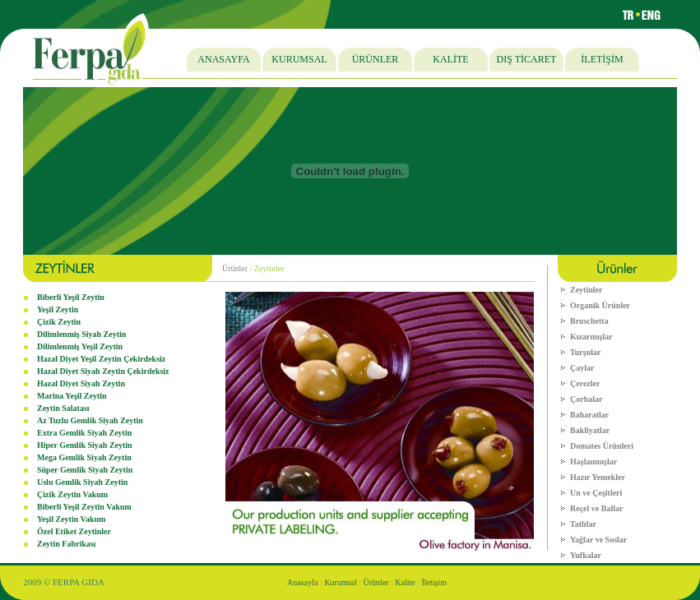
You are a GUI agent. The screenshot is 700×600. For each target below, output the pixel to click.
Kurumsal (340, 582)
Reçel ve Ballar (596, 508)
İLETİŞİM (602, 59)
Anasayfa (303, 582)
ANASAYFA (223, 59)
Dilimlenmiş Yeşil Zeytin (80, 346)
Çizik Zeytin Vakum (72, 494)
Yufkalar (586, 555)
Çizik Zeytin (59, 322)
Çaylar (582, 368)
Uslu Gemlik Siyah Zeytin (82, 482)
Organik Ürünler (600, 305)
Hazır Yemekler (598, 477)
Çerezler (585, 383)
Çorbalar (586, 399)
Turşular (585, 352)
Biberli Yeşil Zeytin (71, 297)
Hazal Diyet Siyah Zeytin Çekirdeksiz (103, 371)
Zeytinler (586, 290)
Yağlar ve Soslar (598, 540)
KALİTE (450, 59)
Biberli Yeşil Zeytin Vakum (84, 507)
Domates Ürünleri (602, 446)
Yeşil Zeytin (58, 309)
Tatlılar (583, 524)
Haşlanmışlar (593, 462)
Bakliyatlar (590, 430)
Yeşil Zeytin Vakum (71, 519)
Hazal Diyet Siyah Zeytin (81, 383)
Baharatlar (589, 415)
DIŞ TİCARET (527, 59)
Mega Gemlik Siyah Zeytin (84, 457)
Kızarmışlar (591, 337)
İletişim (435, 582)
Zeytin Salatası (63, 408)
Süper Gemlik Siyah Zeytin (85, 470)
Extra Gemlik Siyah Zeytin (84, 433)
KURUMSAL (299, 59)
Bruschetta (589, 321)
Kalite (405, 582)
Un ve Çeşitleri (596, 493)
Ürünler (235, 268)
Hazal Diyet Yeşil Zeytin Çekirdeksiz (101, 359)
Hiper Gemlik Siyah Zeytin (85, 445)
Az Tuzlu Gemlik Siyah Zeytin (90, 420)
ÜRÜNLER (375, 59)
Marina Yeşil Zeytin (72, 396)
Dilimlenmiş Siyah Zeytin (81, 334)
